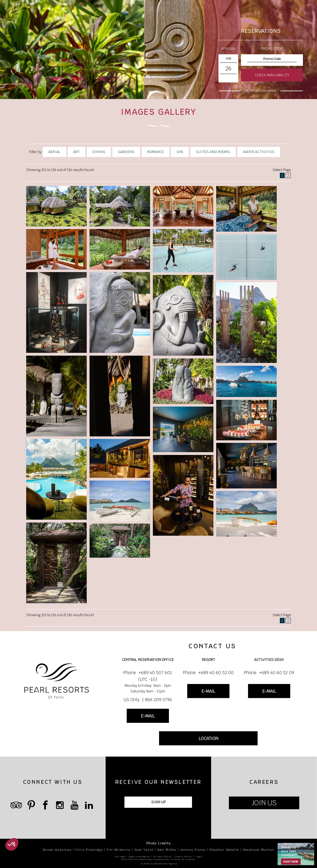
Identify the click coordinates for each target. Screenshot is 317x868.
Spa (180, 152)
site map (120, 857)
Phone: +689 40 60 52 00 (208, 673)
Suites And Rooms (213, 152)
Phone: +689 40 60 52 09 (269, 673)
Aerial (54, 152)
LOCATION (208, 738)
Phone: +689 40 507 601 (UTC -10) (148, 676)
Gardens (126, 152)
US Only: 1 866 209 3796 (148, 700)
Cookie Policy (183, 857)
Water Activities (259, 152)
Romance (156, 152)
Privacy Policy (163, 857)
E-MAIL (148, 716)
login (199, 857)
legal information (139, 857)
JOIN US (264, 803)
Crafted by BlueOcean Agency (159, 864)
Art (76, 152)
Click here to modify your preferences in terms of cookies (158, 859)
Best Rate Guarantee (261, 91)
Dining (99, 152)
